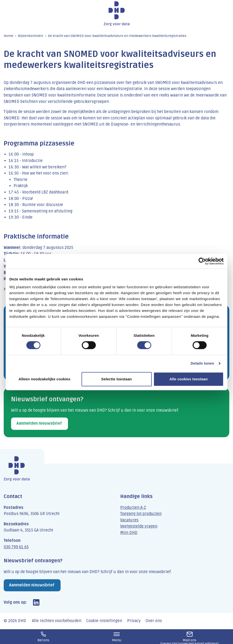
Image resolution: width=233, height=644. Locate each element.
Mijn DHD (129, 533)
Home (8, 36)
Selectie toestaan (116, 379)
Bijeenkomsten (31, 36)
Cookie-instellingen (104, 621)
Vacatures (129, 520)
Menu (117, 637)
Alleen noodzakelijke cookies (44, 379)
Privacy (134, 621)
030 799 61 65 (16, 547)
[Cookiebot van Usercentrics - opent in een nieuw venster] (202, 261)
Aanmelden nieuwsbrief (39, 423)
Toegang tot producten (141, 514)
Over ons (154, 621)
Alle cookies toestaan (189, 379)
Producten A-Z (133, 508)
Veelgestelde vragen (139, 526)
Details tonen (202, 363)
